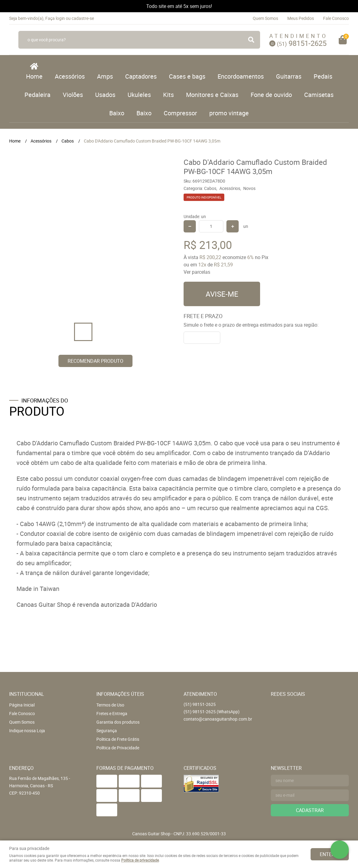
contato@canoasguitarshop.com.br (218, 719)
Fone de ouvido (271, 95)
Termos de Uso (110, 705)
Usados (105, 95)
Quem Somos (265, 18)
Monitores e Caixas (212, 95)
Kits (168, 95)
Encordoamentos (241, 76)
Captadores (141, 76)
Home (34, 76)
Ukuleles (139, 95)
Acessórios (70, 76)
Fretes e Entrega (112, 713)
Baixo (117, 113)
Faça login (55, 18)
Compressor (180, 113)
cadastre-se (83, 18)
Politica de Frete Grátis (118, 739)
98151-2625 (302, 43)
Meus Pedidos (301, 18)
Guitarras (289, 76)
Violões (73, 95)
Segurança (107, 731)
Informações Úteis (120, 694)
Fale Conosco (336, 18)
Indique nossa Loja (27, 731)
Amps (105, 76)
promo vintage (229, 113)
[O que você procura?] (251, 40)
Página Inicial (22, 705)
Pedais (323, 76)
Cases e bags (187, 76)
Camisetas (319, 95)
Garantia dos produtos (118, 722)
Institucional (27, 694)
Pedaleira (37, 95)
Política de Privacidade (118, 748)
